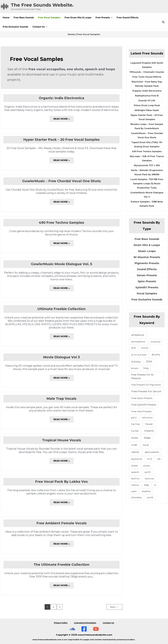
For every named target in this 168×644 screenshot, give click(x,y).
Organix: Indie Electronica (62, 98)
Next (114, 607)
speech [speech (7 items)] (135, 472)
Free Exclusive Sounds (147, 300)
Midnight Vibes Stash (147, 110)
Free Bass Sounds (147, 239)
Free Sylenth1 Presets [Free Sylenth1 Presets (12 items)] (144, 405)
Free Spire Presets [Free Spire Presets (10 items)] (142, 398)
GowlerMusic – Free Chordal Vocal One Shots (61, 181)
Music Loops (147, 251)
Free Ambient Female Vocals (62, 523)
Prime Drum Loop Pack (147, 105)
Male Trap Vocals (61, 399)
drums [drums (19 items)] (156, 355)
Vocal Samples (147, 293)
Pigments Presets (147, 263)
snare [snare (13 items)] (135, 466)
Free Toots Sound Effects (147, 77)
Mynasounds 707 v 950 (147, 165)
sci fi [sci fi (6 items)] (150, 459)
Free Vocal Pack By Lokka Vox (61, 482)
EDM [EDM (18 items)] (149, 362)
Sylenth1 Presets (147, 287)
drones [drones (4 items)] (145, 348)
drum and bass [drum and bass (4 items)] (139, 355)
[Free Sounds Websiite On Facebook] (84, 629)
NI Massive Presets (147, 257)
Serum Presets (147, 275)
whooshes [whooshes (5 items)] (136, 498)
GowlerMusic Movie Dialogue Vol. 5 (62, 264)
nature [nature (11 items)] (135, 452)
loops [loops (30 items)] (147, 438)
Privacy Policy (61, 623)
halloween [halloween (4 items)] (147, 418)
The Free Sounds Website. (42, 5)
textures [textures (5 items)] (149, 479)
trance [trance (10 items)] (135, 485)
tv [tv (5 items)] (155, 485)
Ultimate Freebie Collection (61, 309)
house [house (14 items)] (149, 424)
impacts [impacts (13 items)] (149, 431)
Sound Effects (147, 269)
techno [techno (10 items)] (135, 478)
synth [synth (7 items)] (148, 472)
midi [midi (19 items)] (134, 445)
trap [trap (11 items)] (146, 485)
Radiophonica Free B (147, 96)
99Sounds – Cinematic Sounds (147, 72)
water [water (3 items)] (134, 491)
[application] (111, 18)
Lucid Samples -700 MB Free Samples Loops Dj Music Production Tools (147, 184)
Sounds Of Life (147, 101)
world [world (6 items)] (150, 497)
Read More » (62, 120)
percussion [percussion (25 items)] (152, 452)
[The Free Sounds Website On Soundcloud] (72, 629)
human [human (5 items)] (135, 431)
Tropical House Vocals (62, 440)
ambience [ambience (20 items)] (138, 335)
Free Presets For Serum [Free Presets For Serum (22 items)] (146, 391)
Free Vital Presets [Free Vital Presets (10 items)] (141, 411)
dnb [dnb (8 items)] (133, 348)
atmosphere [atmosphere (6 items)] (138, 342)
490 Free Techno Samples (61, 223)
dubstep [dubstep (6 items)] (136, 362)
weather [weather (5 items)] (146, 491)
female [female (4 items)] (135, 368)
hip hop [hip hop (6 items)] (136, 424)
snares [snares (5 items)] (147, 466)
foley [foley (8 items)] (146, 368)
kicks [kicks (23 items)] (135, 438)
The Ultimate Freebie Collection (61, 565)
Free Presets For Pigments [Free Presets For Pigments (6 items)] (146, 385)
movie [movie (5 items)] (146, 445)
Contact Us (108, 623)
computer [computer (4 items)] (156, 342)
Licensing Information (85, 623)
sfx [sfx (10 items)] (159, 459)
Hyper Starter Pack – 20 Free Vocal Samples (61, 140)
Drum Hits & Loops (147, 245)
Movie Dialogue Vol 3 (61, 357)
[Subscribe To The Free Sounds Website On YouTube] (96, 629)
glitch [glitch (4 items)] (134, 418)
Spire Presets (147, 281)
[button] (104, 18)
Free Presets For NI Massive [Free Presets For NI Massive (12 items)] (142, 376)
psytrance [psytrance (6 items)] (137, 459)
